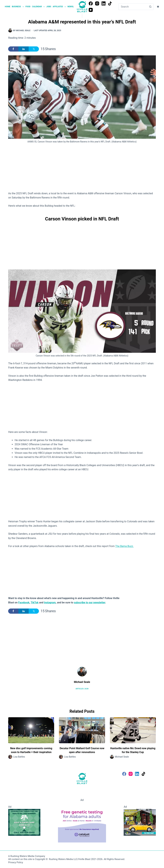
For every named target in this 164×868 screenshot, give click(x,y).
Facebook (24, 603)
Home (8, 7)
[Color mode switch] (158, 7)
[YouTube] (91, 10)
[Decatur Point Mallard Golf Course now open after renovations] (82, 730)
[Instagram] (97, 3)
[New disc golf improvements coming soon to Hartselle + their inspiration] (31, 730)
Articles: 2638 (82, 689)
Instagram (50, 603)
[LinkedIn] (104, 3)
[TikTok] (110, 3)
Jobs (49, 7)
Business (18, 7)
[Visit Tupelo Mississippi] (140, 822)
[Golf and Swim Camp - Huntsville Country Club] (24, 822)
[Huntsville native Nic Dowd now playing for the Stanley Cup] (133, 730)
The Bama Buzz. (125, 546)
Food (28, 7)
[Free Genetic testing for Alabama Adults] (82, 822)
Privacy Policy (16, 862)
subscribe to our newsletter (90, 603)
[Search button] (150, 7)
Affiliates (60, 7)
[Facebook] (91, 3)
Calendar (39, 7)
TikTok (35, 603)
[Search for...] (133, 7)
